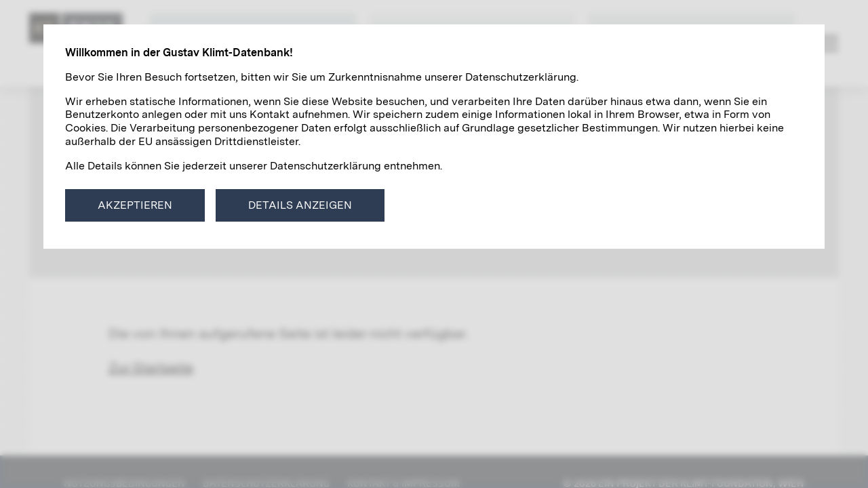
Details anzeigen (300, 205)
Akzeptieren (135, 205)
